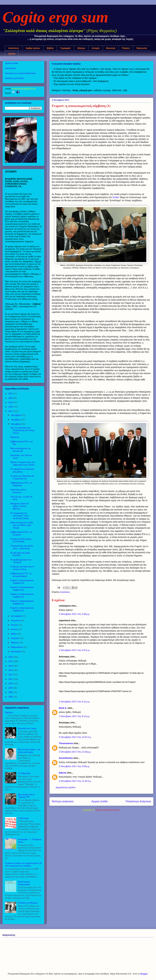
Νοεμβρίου (16, 420)
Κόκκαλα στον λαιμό (27, 728)
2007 (11, 688)
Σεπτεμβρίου (17, 616)
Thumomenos (66, 743)
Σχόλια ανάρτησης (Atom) (108, 810)
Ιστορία (96, 48)
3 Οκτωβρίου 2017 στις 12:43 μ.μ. (75, 752)
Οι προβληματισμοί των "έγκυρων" (21, 561)
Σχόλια (12, 54)
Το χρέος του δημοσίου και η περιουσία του (22, 477)
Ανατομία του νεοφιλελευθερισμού (20, 73)
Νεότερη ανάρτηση (63, 801)
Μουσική (111, 48)
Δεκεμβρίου (16, 415)
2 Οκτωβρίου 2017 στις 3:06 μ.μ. (74, 614)
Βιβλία (50, 48)
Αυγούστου (16, 621)
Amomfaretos (66, 758)
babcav (63, 773)
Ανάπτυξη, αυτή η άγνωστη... (18, 491)
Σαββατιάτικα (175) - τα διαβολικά (21, 484)
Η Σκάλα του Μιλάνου (28, 903)
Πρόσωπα (142, 48)
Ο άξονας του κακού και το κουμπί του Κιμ (22, 568)
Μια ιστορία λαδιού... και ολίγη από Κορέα (29, 751)
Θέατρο (81, 48)
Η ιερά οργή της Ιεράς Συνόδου (20, 554)
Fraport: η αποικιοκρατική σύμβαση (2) (22, 602)
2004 (11, 692)
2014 (11, 666)
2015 (11, 661)
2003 (11, 697)
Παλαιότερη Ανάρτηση (138, 801)
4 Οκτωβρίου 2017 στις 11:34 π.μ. (75, 781)
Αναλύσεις (14, 48)
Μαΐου (14, 634)
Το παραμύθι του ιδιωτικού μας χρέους (22, 470)
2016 (11, 657)
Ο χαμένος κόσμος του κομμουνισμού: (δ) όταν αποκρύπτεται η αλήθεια (23, 864)
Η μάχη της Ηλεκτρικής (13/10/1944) (21, 540)
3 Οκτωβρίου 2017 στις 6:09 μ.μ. (74, 766)
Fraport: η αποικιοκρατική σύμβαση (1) (22, 609)
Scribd (116, 197)
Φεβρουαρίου (17, 647)
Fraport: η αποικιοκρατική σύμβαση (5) (22, 582)
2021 (11, 394)
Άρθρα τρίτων (33, 48)
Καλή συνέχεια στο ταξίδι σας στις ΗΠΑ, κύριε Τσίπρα (22, 525)
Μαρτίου (15, 643)
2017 (11, 411)
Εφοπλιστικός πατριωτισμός (24, 883)
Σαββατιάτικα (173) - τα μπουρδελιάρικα (21, 575)
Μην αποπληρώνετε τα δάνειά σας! (20, 450)
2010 (11, 684)
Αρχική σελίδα (100, 801)
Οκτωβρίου (16, 424)
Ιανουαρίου (16, 651)
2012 (11, 675)
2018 (11, 407)
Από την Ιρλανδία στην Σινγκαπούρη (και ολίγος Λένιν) (23, 430)
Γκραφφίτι (66, 48)
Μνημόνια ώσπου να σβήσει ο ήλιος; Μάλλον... (19, 506)
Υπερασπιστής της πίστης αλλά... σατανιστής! (22, 547)
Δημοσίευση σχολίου (66, 787)
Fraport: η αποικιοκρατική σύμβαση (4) (22, 589)
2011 (11, 679)
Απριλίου (15, 638)
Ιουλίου (15, 625)
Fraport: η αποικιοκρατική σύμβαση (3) (22, 595)
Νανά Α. (63, 708)
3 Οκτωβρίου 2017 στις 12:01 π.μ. (75, 737)
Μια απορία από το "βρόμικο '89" (26, 796)
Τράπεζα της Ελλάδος (15, 78)
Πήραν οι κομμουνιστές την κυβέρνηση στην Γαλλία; (23, 464)
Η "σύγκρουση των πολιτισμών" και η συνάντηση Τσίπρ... (20, 516)
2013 (11, 670)
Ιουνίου (15, 629)
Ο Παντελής (23, 818)
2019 (11, 402)
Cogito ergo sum (55, 17)
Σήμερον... (10, 712)
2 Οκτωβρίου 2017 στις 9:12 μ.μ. (74, 716)
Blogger (144, 974)
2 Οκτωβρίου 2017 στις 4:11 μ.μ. (74, 702)
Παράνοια (15, 437)
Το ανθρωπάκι (24, 773)
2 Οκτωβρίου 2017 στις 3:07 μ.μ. (74, 650)
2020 (11, 398)
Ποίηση (126, 48)
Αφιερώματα (11, 68)
